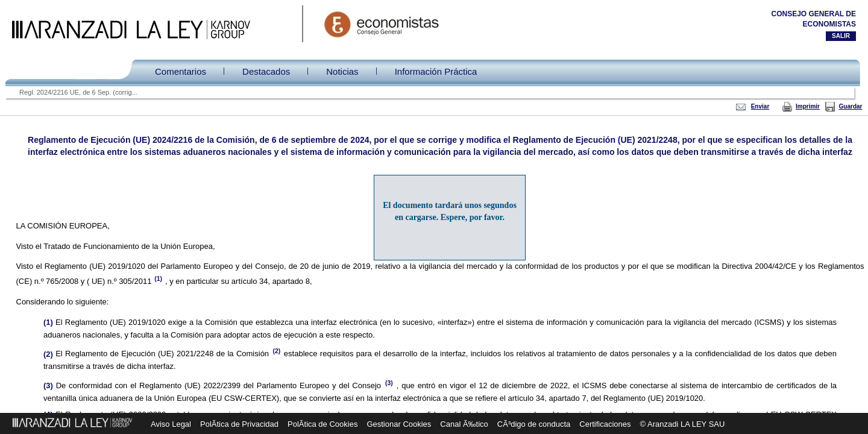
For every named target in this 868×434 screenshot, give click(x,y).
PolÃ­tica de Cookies (322, 424)
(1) (158, 279)
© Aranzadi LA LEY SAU (683, 424)
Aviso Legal (171, 424)
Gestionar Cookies (399, 424)
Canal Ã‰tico (464, 424)
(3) (390, 383)
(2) (277, 351)
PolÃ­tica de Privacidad (239, 424)
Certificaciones (605, 424)
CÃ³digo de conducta (534, 424)
